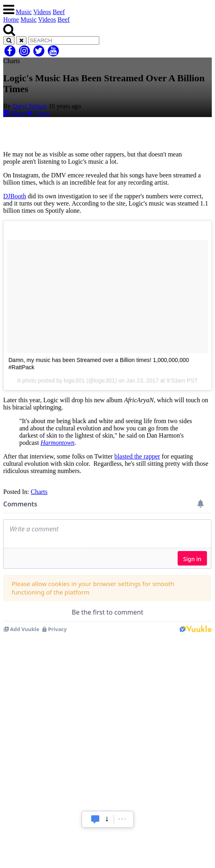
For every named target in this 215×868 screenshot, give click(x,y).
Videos (42, 12)
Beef (59, 12)
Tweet (38, 113)
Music (24, 12)
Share (14, 113)
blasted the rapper (137, 456)
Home (11, 20)
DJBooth (15, 196)
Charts (39, 492)
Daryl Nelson (30, 106)
